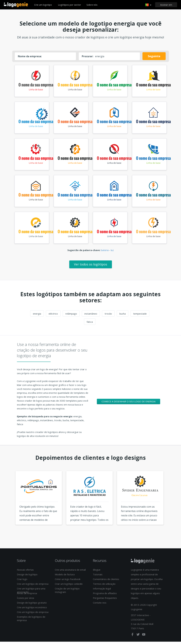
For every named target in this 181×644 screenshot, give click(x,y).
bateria (105, 252)
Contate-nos (100, 605)
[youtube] (144, 637)
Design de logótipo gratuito (32, 605)
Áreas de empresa (27, 596)
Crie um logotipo (43, 5)
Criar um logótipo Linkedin (69, 586)
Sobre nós (92, 5)
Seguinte (154, 56)
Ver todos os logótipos (91, 267)
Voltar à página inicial (16, 5)
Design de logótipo (27, 577)
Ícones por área (25, 600)
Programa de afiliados (105, 596)
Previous (10, 506)
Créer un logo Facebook (68, 582)
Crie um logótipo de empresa (33, 586)
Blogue (97, 572)
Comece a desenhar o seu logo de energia (129, 404)
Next (172, 506)
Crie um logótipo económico (32, 610)
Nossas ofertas (25, 572)
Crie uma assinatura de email (70, 572)
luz (112, 252)
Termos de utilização (104, 586)
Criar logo (22, 582)
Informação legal (102, 591)
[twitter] (138, 637)
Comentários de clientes (106, 582)
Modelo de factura (65, 577)
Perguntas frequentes (105, 600)
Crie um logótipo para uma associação (31, 593)
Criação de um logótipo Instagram (67, 593)
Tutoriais (98, 577)
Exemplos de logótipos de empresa (31, 621)
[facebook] (133, 637)
